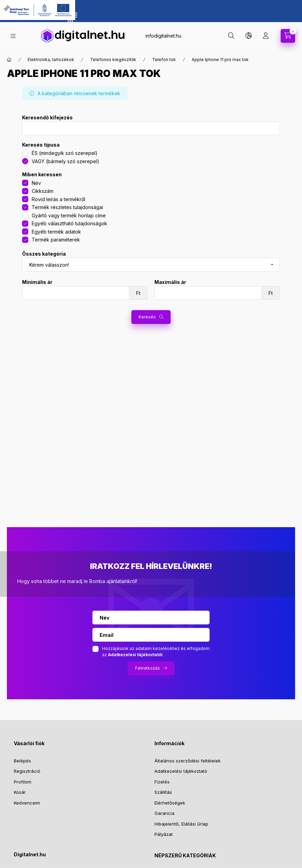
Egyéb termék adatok (56, 232)
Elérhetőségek (170, 803)
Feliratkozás (148, 668)
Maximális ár (170, 282)
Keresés (147, 317)
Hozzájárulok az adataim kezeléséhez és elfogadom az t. (156, 652)
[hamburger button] (13, 36)
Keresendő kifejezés (47, 118)
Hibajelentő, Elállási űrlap (181, 824)
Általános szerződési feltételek (188, 761)
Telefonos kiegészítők (113, 60)
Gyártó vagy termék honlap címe (69, 215)
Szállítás (163, 792)
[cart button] (288, 36)
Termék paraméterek (56, 240)
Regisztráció (27, 771)
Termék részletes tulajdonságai (67, 207)
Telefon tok (164, 60)
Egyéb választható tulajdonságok (69, 223)
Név (36, 183)
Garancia (164, 813)
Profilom (23, 782)
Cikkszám (43, 191)
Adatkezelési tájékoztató (181, 771)
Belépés (22, 761)
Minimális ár (37, 282)
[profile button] (266, 36)
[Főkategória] (9, 60)
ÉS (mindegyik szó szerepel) (65, 153)
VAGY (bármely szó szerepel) (66, 161)
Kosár (20, 792)
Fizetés (162, 782)
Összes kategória (44, 254)
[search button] (231, 36)
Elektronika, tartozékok (51, 60)
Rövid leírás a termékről (58, 199)
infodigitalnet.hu (163, 36)
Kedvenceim (27, 803)
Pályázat (164, 834)
